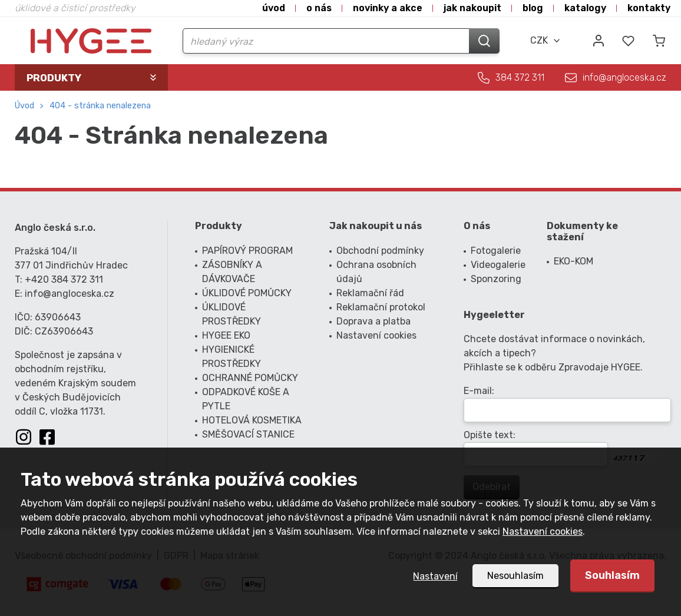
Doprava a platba (373, 321)
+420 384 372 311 (64, 279)
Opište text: (490, 435)
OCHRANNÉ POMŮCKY (250, 378)
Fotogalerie (496, 251)
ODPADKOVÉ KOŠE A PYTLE (246, 399)
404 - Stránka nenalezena (100, 106)
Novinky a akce (388, 8)
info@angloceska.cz (624, 77)
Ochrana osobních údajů (376, 272)
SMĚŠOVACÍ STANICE (248, 434)
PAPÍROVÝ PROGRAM (247, 251)
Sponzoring (496, 279)
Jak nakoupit (472, 8)
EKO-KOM (573, 261)
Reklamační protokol (381, 307)
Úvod (274, 8)
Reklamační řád (370, 293)
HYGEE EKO (226, 335)
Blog (533, 8)
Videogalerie (497, 265)
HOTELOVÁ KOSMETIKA (252, 420)
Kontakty (649, 8)
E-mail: (479, 391)
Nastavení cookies (543, 531)
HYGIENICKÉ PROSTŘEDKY (232, 357)
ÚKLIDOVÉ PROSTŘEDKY (232, 314)
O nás (319, 8)
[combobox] (546, 41)
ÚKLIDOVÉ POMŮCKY (247, 293)
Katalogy (585, 8)
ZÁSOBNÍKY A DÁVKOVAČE (232, 272)
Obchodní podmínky (380, 251)
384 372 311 (520, 77)
